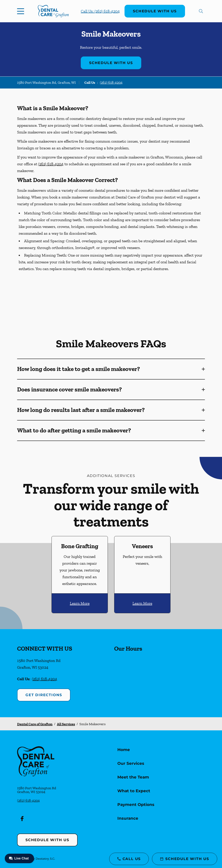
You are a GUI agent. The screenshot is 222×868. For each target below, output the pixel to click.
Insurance (128, 818)
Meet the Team (133, 777)
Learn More (80, 603)
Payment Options (136, 805)
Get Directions (44, 695)
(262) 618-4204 (111, 83)
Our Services (131, 763)
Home (124, 750)
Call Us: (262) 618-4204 (100, 11)
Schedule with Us (155, 11)
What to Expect (134, 791)
